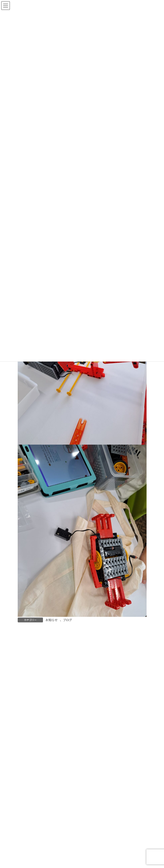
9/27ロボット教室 (81, 798)
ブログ (67, 620)
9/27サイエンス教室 (83, 834)
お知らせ (52, 620)
